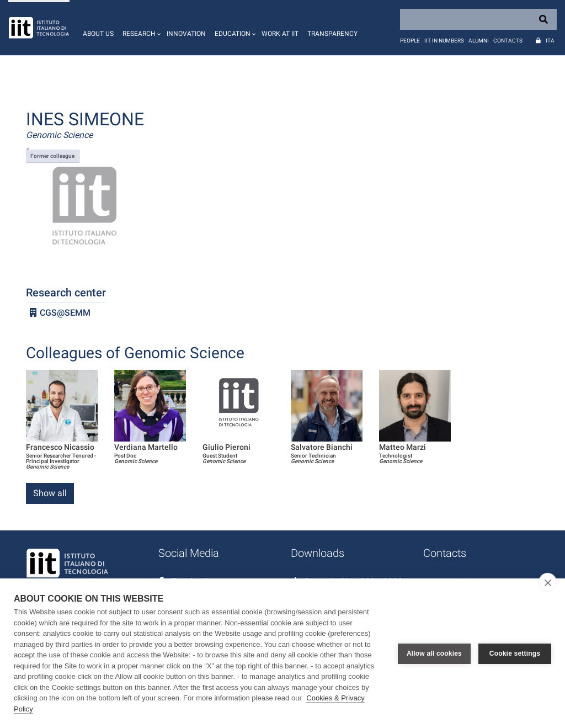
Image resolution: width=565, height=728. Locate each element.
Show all (50, 493)
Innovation (186, 34)
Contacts (508, 41)
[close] (548, 582)
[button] (140, 28)
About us (98, 34)
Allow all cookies (434, 653)
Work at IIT (280, 34)
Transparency (332, 34)
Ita (550, 41)
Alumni (479, 41)
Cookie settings (515, 653)
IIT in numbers (444, 41)
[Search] (478, 19)
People (410, 41)
